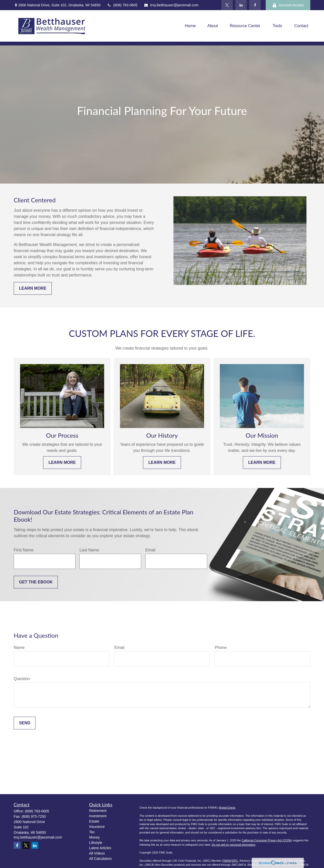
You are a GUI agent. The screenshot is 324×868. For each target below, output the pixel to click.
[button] (190, 26)
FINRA (227, 861)
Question (22, 679)
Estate (94, 821)
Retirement (98, 811)
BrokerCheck (227, 808)
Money (95, 837)
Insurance (97, 827)
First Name (24, 550)
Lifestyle (96, 843)
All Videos (97, 853)
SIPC (235, 861)
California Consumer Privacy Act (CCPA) (267, 840)
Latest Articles (100, 848)
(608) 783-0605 (122, 5)
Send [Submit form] (25, 723)
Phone (221, 648)
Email (150, 550)
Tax (92, 832)
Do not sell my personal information (233, 845)
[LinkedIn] (241, 5)
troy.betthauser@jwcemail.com (171, 5)
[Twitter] (227, 5)
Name (19, 648)
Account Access (288, 5)
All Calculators (101, 859)
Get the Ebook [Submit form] (36, 582)
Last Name (89, 550)
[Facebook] (255, 5)
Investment (98, 816)
